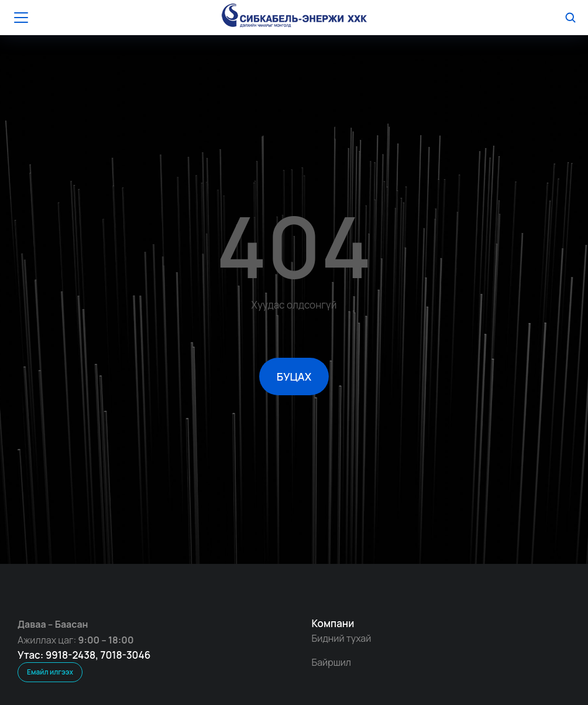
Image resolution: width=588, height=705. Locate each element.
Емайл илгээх (50, 672)
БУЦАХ (294, 377)
